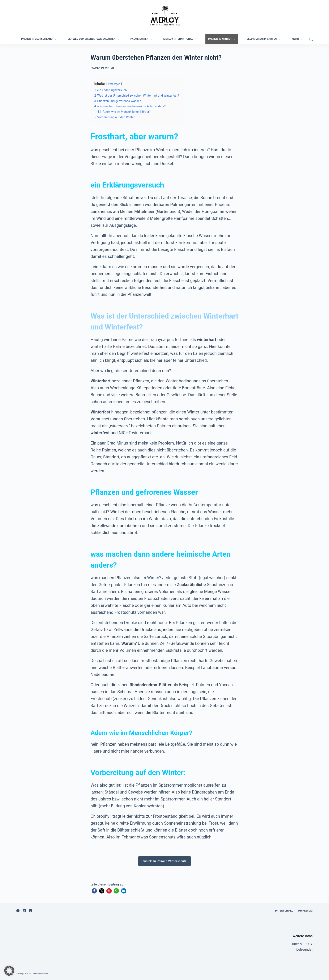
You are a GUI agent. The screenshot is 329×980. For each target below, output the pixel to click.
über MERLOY (302, 944)
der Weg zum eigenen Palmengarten (94, 39)
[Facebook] (18, 911)
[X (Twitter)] (24, 911)
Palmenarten (142, 39)
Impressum (305, 911)
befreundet (304, 949)
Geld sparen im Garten (264, 39)
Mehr (298, 39)
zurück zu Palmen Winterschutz (164, 861)
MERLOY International (181, 39)
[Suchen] (311, 39)
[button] (94, 891)
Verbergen (114, 84)
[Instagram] (31, 911)
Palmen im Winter (223, 39)
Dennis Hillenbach (41, 973)
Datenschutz (284, 911)
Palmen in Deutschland (40, 39)
